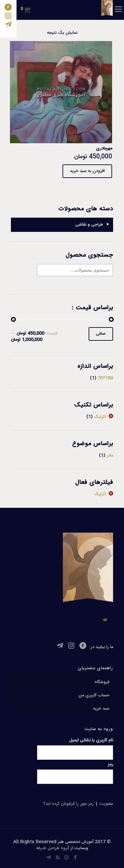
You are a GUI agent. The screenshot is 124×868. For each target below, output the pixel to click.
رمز (110, 765)
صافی (101, 334)
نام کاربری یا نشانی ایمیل (91, 740)
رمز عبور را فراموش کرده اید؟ (68, 804)
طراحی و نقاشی (89, 225)
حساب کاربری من (94, 695)
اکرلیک (100, 417)
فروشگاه (102, 682)
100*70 (105, 378)
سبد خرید (101, 709)
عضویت (106, 804)
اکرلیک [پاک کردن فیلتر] (100, 494)
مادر (110, 456)
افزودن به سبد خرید (87, 171)
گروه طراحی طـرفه (53, 848)
